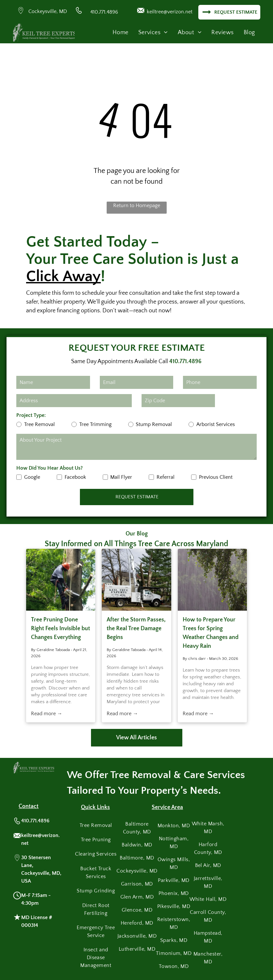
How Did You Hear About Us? (50, 468)
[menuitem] (121, 33)
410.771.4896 (104, 12)
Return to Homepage (137, 206)
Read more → (47, 714)
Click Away (63, 276)
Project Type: (31, 415)
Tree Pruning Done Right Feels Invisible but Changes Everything (61, 629)
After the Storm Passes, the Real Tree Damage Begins (136, 629)
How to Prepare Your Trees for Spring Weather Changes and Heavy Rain (211, 633)
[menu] (259, 21)
